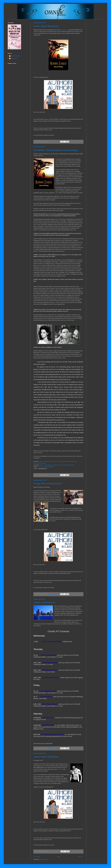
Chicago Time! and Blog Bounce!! (48, 483)
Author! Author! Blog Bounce (46, 26)
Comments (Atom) (44, 859)
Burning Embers (64, 30)
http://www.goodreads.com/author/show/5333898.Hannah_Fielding (57, 465)
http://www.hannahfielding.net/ (46, 467)
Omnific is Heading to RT (44, 602)
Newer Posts (37, 857)
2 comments (55, 594)
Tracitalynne (14, 58)
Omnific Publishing (16, 56)
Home (59, 857)
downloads (60, 769)
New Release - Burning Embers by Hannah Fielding (55, 150)
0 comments (55, 142)
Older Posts (80, 857)
